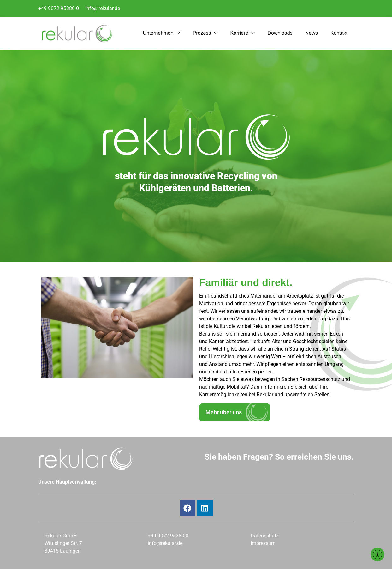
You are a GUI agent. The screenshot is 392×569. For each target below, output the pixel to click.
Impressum (263, 543)
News (312, 33)
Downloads (280, 33)
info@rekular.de (103, 8)
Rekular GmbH (61, 536)
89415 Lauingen (63, 551)
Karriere (242, 33)
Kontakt (339, 33)
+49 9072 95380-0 (59, 8)
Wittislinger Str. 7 (63, 543)
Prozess (205, 33)
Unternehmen (161, 33)
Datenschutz (265, 536)
